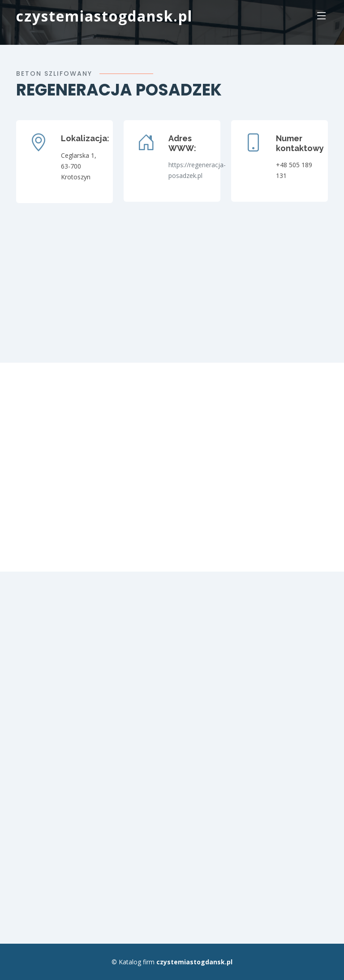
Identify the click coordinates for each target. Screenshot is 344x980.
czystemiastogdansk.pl (104, 16)
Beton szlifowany (54, 74)
